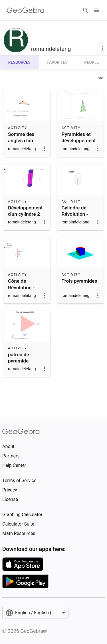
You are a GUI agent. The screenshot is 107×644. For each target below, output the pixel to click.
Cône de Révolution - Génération (21, 287)
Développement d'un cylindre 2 (25, 211)
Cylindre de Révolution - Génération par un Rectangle (78, 217)
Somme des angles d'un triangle (21, 141)
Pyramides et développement (79, 137)
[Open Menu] (97, 10)
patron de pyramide (19, 358)
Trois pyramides (79, 281)
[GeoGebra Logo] (26, 10)
